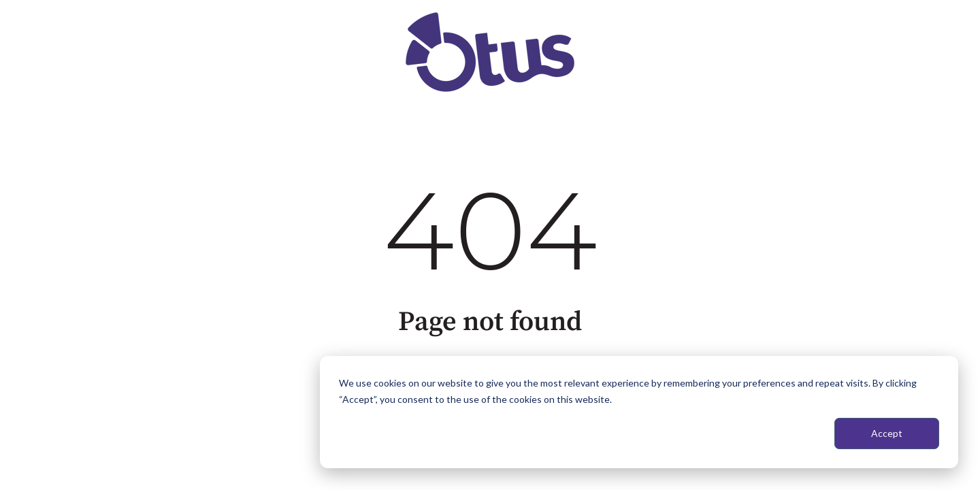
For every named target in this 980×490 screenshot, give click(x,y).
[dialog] (639, 412)
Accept (887, 433)
